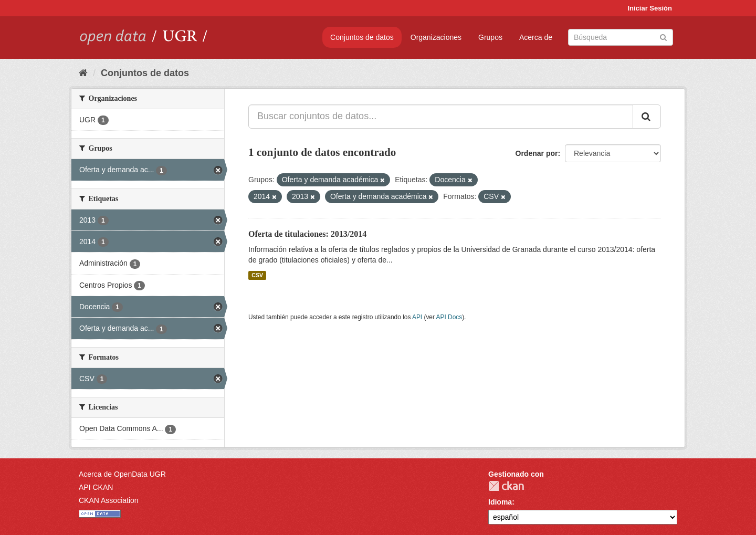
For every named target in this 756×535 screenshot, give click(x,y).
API (417, 317)
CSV (257, 275)
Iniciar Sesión (650, 8)
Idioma (500, 502)
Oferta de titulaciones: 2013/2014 (307, 234)
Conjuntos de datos (362, 37)
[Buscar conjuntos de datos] (621, 37)
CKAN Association (109, 500)
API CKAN (96, 487)
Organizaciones (436, 37)
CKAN (506, 486)
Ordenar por (537, 153)
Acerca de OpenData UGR (122, 474)
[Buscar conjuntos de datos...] (441, 117)
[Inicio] (83, 73)
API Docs (449, 317)
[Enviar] (663, 36)
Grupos (490, 37)
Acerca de (536, 37)
